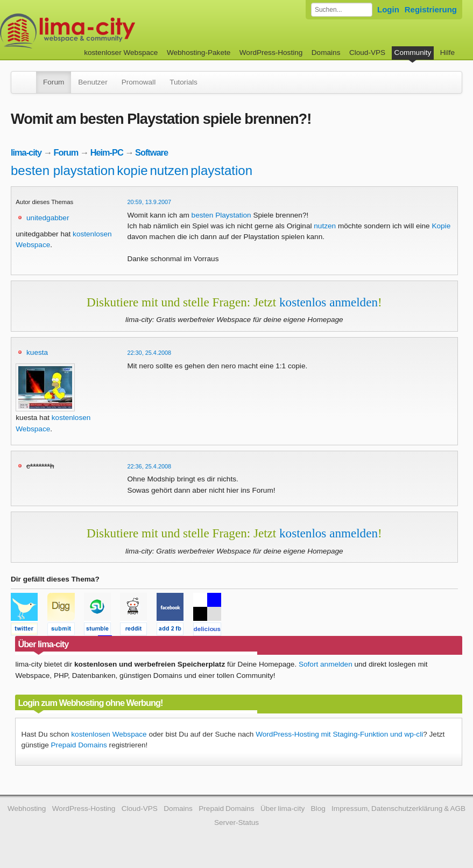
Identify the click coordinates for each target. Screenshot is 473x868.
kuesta (37, 352)
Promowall (139, 82)
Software (151, 152)
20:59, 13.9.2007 (149, 202)
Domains (326, 52)
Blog (318, 808)
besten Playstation (221, 215)
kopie (132, 170)
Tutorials (183, 82)
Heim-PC (107, 152)
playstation (221, 170)
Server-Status (236, 822)
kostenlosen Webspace (109, 734)
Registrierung (431, 9)
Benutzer (93, 82)
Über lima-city (283, 808)
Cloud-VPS (367, 52)
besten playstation (63, 170)
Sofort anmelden (326, 664)
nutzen (169, 170)
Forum (54, 82)
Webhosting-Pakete (199, 52)
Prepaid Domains (79, 745)
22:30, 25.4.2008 (149, 353)
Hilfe (447, 52)
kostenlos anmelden (329, 302)
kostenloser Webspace (121, 52)
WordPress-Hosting (271, 52)
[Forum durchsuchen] (342, 10)
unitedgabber (48, 218)
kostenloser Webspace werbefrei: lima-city (108, 31)
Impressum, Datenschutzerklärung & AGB (398, 808)
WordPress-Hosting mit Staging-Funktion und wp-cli (339, 734)
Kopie (441, 226)
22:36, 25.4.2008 (149, 466)
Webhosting (27, 808)
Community (413, 52)
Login (388, 9)
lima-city (26, 152)
